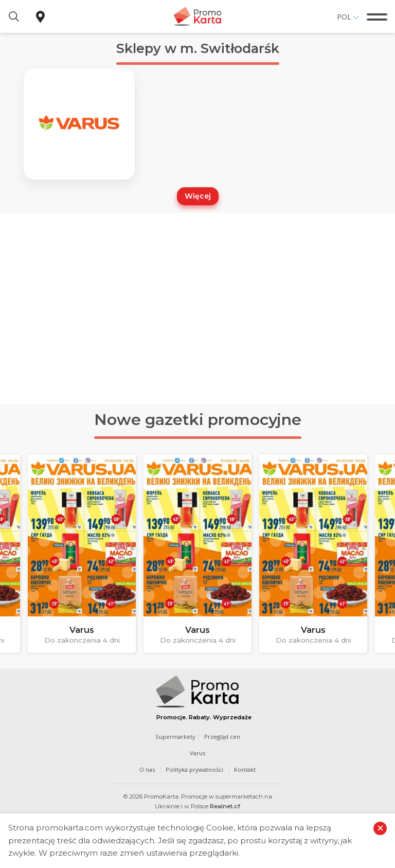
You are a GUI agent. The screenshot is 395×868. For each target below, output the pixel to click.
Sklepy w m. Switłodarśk (198, 48)
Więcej (198, 199)
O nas (146, 772)
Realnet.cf (225, 808)
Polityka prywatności (195, 772)
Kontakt (247, 772)
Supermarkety (175, 739)
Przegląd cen (222, 739)
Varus (197, 756)
